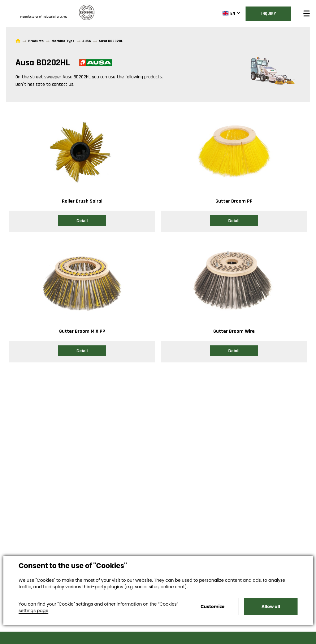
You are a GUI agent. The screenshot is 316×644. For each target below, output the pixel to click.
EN (229, 13)
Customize (212, 607)
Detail (82, 221)
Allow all (271, 607)
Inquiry (268, 14)
